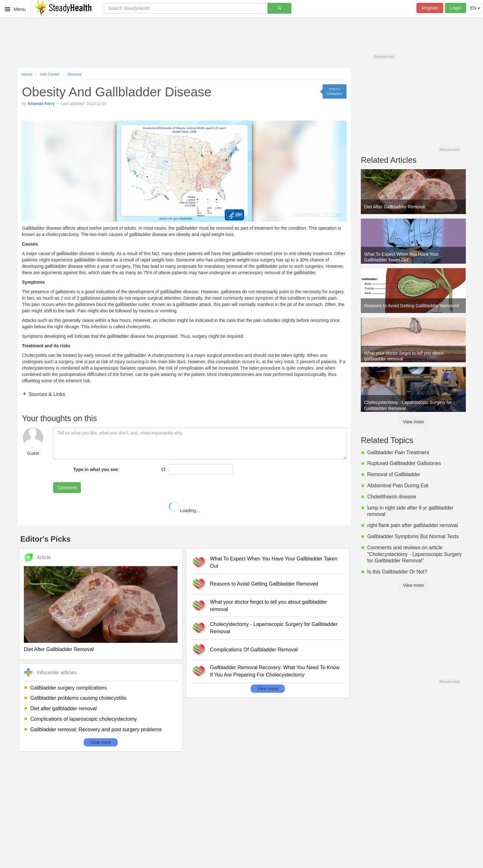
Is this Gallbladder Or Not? (397, 572)
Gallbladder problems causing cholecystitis (78, 698)
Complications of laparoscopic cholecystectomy (84, 719)
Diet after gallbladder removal (63, 708)
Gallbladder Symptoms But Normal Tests (413, 536)
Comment (67, 488)
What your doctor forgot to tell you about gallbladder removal (268, 606)
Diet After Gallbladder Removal (59, 649)
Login (455, 8)
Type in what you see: (96, 469)
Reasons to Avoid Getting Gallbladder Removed (264, 584)
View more (101, 742)
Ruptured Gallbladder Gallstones (404, 463)
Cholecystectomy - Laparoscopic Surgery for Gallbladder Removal (274, 628)
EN (475, 8)
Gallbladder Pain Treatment (398, 452)
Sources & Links (46, 394)
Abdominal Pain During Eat (398, 486)
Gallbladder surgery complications (69, 688)
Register (430, 8)
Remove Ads (384, 57)
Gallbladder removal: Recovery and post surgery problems (96, 729)
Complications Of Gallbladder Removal (254, 650)
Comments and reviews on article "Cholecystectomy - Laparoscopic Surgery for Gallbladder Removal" (414, 554)
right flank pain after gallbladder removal (413, 525)
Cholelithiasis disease (392, 497)
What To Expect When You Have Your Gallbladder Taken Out (274, 562)
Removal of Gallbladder (394, 474)
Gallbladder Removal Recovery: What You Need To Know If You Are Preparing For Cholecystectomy (275, 671)
